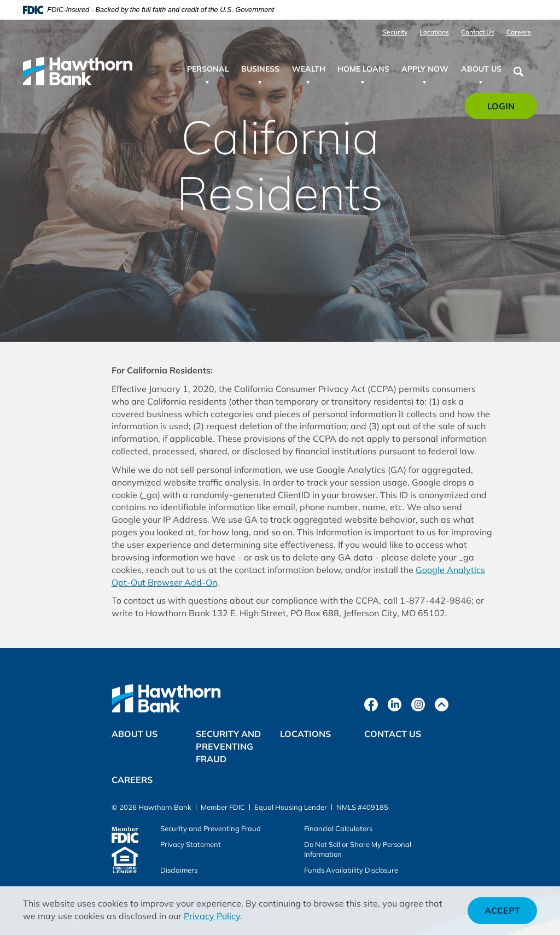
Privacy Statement (191, 844)
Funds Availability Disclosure (351, 870)
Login (507, 110)
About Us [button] (481, 69)
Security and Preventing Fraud (228, 746)
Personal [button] (208, 69)
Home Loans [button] (363, 69)
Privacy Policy (212, 916)
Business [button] (260, 69)
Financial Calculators (338, 828)
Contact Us (478, 32)
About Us (135, 734)
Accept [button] (502, 910)
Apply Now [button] (425, 69)
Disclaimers (179, 870)
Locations (434, 32)
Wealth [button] (309, 69)
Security (395, 32)
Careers (519, 32)
